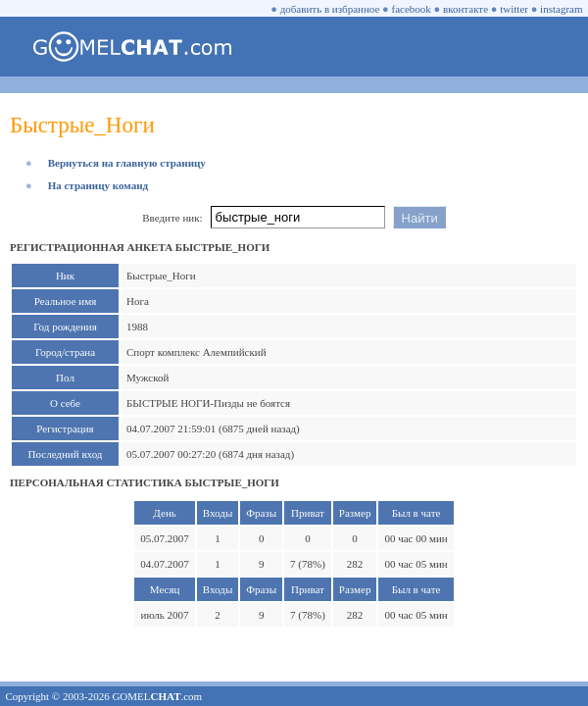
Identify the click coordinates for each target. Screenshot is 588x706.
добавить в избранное (330, 9)
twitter (514, 9)
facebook (412, 9)
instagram (561, 9)
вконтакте (465, 9)
